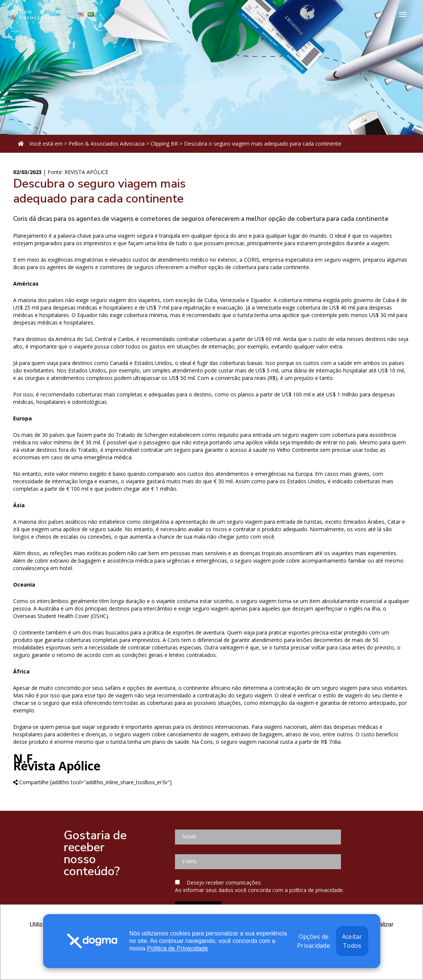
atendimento (267, 640)
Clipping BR (164, 144)
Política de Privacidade (177, 948)
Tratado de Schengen (142, 435)
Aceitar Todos (352, 941)
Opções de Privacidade (314, 941)
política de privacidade (316, 890)
